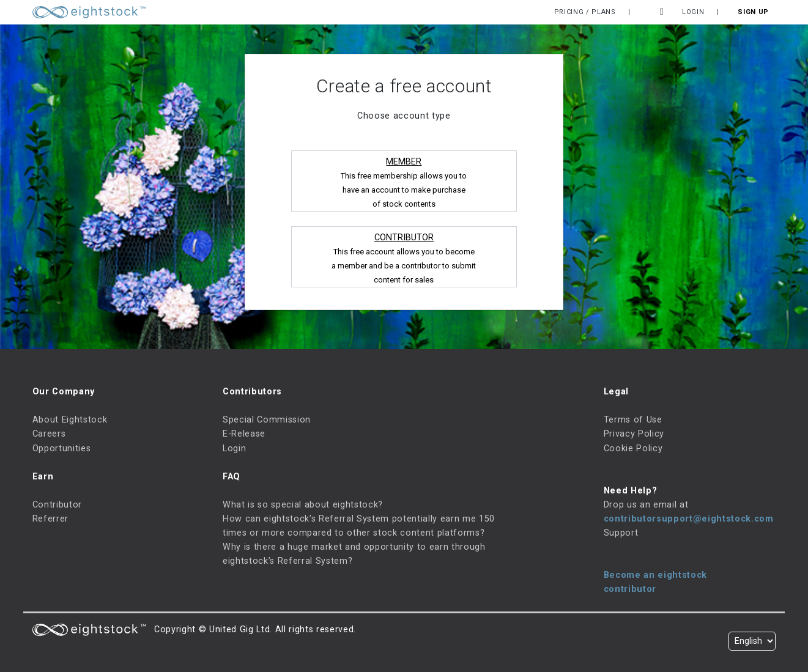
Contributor (57, 505)
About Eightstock (70, 420)
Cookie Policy (633, 449)
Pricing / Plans (585, 12)
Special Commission (267, 420)
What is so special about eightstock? (303, 505)
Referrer (50, 519)
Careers (49, 434)
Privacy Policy (634, 434)
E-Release (244, 434)
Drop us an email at (646, 505)
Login (693, 12)
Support (621, 533)
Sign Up (753, 12)
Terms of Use (633, 420)
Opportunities (62, 449)
